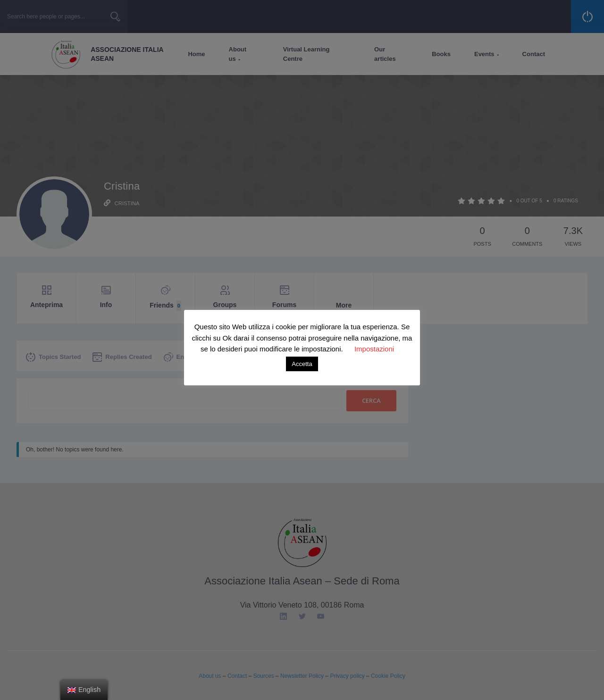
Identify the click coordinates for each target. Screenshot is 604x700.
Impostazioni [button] (374, 349)
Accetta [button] (302, 364)
